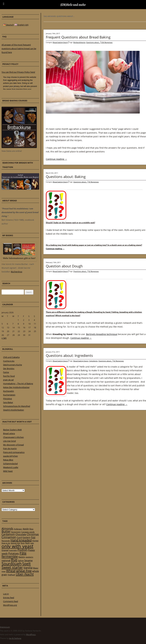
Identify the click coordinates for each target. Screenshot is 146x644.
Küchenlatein (9, 395)
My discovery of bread (13, 445)
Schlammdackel (10, 464)
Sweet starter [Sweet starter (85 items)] (12, 567)
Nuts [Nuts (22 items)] (27, 543)
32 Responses (94, 271)
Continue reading (56, 159)
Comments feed (11, 601)
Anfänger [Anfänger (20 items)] (18, 529)
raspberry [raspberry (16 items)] (29, 557)
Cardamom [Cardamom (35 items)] (8, 534)
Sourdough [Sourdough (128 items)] (12, 564)
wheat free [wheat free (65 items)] (24, 571)
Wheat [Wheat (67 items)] (11, 571)
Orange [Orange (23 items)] (5, 550)
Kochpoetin (9, 391)
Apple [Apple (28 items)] (26, 529)
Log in (6, 594)
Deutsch (8, 25)
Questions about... (93, 42)
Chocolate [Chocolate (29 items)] (21, 534)
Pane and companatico (14, 452)
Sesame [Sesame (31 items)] (28, 560)
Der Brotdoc (9, 368)
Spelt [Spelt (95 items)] (26, 564)
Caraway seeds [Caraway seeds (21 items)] (28, 532)
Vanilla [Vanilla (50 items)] (28, 568)
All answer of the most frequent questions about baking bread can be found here (19, 48)
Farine (6, 372)
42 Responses (119, 361)
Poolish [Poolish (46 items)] (22, 550)
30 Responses (94, 182)
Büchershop (17, 272)
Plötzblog (8, 399)
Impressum (5, 627)
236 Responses (107, 42)
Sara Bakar (8, 402)
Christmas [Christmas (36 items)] (33, 534)
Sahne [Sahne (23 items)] (21, 561)
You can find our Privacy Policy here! (18, 72)
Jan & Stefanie (15, 638)
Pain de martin (10, 448)
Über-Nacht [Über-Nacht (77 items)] (25, 574)
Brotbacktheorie (79, 42)
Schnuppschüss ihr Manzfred (17, 406)
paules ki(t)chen (10, 456)
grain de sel (8, 380)
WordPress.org (10, 605)
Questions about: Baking (66, 177)
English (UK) (22, 25)
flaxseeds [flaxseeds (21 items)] (6, 541)
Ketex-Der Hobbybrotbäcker (16, 387)
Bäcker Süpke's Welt (12, 430)
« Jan (4, 338)
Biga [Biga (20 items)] (31, 529)
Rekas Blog (8, 460)
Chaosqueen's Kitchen (13, 437)
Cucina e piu (9, 361)
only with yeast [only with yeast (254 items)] (17, 546)
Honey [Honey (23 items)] (35, 541)
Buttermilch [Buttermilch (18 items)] (16, 532)
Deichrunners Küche (13, 365)
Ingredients (93, 361)
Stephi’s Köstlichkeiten (14, 410)
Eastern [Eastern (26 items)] (27, 537)
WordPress (31, 635)
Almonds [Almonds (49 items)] (7, 529)
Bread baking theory (60, 42)
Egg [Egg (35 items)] (33, 537)
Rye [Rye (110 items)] (14, 560)
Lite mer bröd (9, 441)
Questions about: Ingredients (69, 355)
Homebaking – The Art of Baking (18, 384)
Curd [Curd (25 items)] (19, 537)
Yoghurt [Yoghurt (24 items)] (11, 575)
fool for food (9, 376)
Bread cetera (9, 433)
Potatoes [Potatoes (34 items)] (14, 553)
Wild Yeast (8, 471)
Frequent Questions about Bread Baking (78, 37)
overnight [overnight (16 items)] (13, 550)
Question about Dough (64, 266)
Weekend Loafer (11, 467)
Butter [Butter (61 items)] (6, 531)
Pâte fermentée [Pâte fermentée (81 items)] (14, 555)
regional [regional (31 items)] (6, 560)
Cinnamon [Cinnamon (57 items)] (9, 537)
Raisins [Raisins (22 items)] (22, 557)
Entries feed (9, 598)
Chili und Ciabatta (11, 357)
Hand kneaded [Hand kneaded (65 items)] (21, 540)
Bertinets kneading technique (102, 334)
